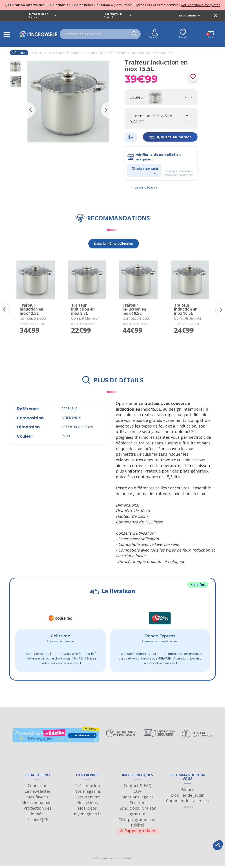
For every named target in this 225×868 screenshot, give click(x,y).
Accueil (37, 53)
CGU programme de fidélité (137, 824)
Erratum (138, 804)
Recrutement (189, 15)
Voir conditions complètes (201, 5)
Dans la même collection (114, 244)
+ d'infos (198, 585)
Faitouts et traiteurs (112, 53)
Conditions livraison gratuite (137, 813)
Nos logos (87, 810)
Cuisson (89, 53)
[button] (218, 845)
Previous (30, 104)
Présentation (87, 787)
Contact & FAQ (138, 787)
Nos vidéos (87, 804)
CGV (137, 793)
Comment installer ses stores (187, 805)
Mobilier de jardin (188, 797)
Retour (19, 53)
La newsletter (38, 793)
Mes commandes (37, 804)
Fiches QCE (38, 821)
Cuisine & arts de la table (63, 53)
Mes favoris (37, 799)
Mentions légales (138, 799)
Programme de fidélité (118, 15)
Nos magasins (88, 793)
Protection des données (37, 813)
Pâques (187, 791)
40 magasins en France (42, 15)
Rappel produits (137, 832)
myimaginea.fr (87, 816)
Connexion (38, 787)
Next (107, 104)
